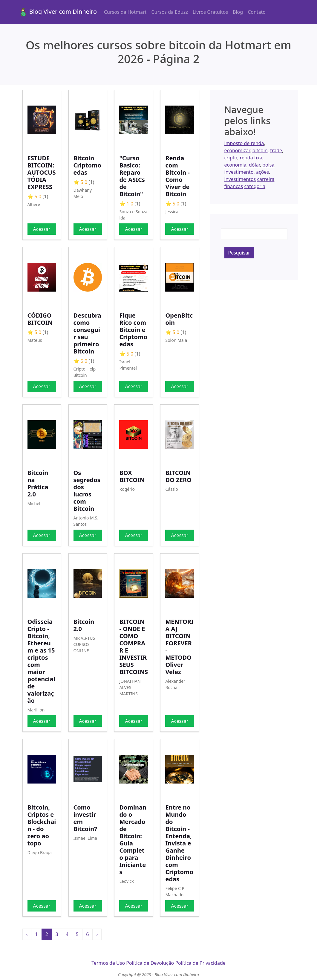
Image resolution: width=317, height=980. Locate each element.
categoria (255, 186)
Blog (238, 12)
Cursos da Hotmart (125, 12)
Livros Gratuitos (210, 12)
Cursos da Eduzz (169, 12)
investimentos (240, 179)
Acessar (42, 229)
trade (276, 150)
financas (234, 186)
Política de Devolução (150, 963)
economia (235, 165)
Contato (257, 12)
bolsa (268, 165)
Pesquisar (239, 253)
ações (262, 172)
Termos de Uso (108, 963)
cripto (231, 158)
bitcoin (260, 150)
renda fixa (251, 158)
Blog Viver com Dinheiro (58, 12)
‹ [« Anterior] (27, 934)
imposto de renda (244, 143)
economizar (237, 150)
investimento (239, 172)
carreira (266, 179)
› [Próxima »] (97, 934)
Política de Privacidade (200, 963)
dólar (254, 165)
